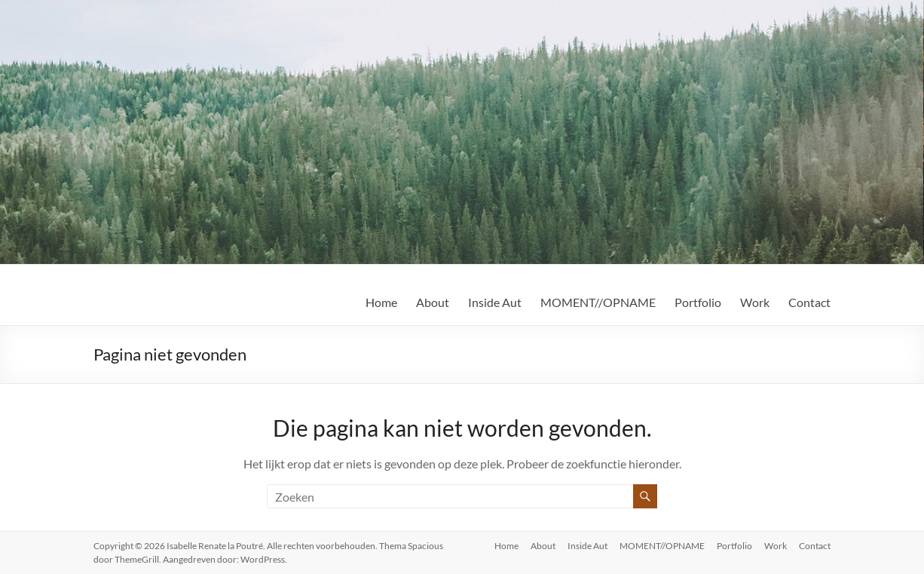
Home (381, 302)
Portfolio (698, 302)
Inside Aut (495, 302)
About (433, 302)
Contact (809, 302)
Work (755, 302)
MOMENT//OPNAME (598, 302)
